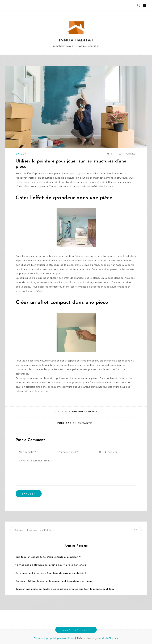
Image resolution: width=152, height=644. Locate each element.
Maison (21, 154)
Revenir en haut (76, 630)
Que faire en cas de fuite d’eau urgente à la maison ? (48, 557)
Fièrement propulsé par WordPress (54, 638)
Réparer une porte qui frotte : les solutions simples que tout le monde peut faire (65, 589)
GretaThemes (110, 638)
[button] (138, 5)
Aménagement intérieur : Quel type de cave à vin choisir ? (51, 573)
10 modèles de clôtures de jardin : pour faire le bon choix (51, 565)
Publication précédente (78, 412)
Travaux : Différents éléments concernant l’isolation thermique (54, 581)
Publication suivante (75, 423)
